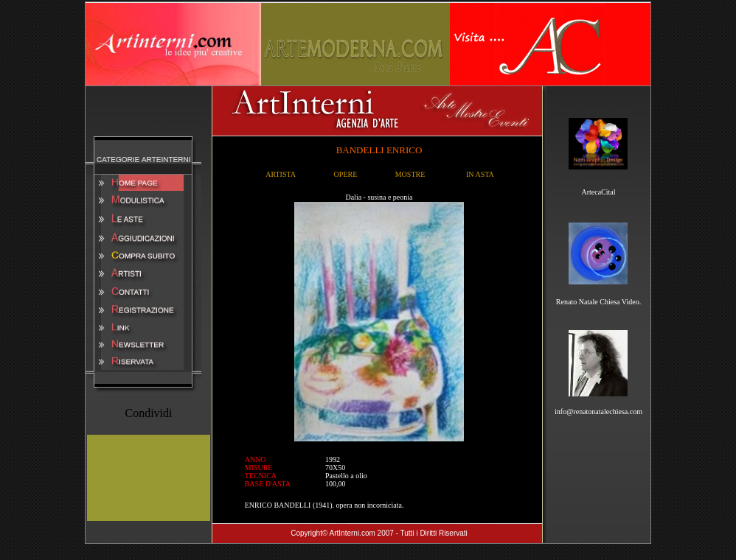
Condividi (148, 413)
